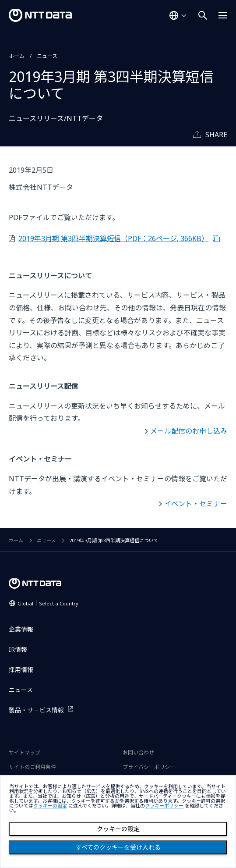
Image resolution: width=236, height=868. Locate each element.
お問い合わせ (138, 752)
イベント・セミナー (196, 504)
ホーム (17, 56)
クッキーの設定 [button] (50, 806)
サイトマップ (25, 752)
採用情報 (21, 670)
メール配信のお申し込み (189, 431)
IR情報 (18, 649)
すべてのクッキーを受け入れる (118, 847)
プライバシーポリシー (149, 767)
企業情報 (21, 629)
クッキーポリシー (164, 806)
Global (48, 603)
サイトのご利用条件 (32, 767)
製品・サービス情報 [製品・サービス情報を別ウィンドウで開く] (36, 710)
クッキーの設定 (118, 829)
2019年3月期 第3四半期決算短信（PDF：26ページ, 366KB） (113, 238)
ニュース (47, 56)
